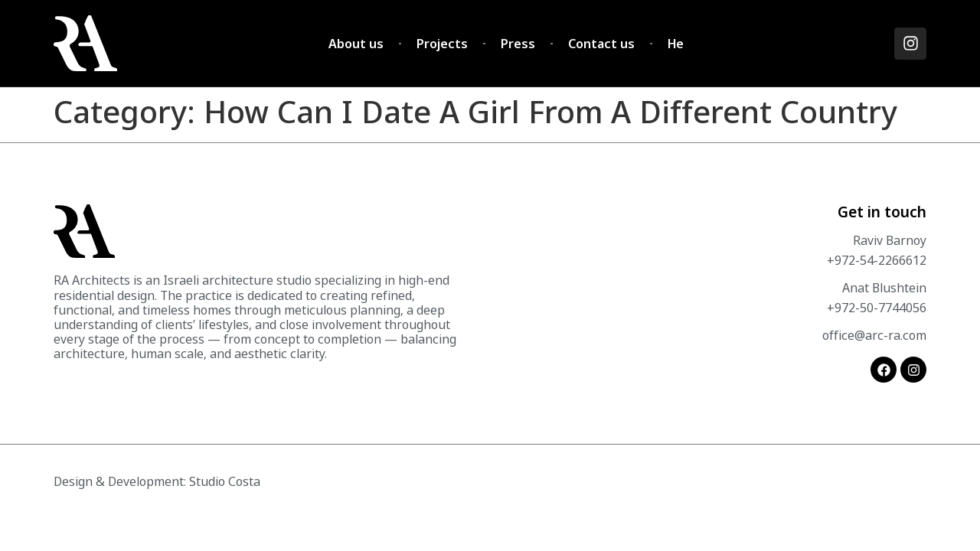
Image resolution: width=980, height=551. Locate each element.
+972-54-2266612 (877, 260)
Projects (442, 44)
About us (356, 44)
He (676, 44)
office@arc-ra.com (874, 335)
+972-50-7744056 (877, 308)
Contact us (601, 44)
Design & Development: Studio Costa (157, 481)
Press (518, 44)
